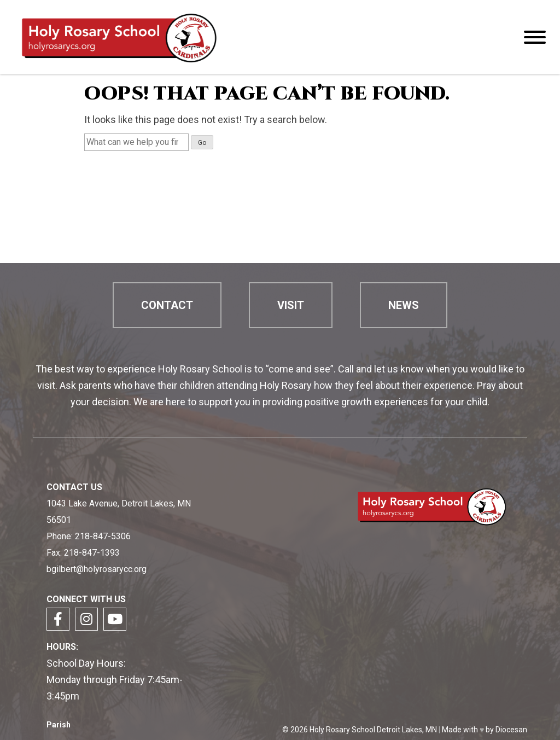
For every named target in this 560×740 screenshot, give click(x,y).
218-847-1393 (92, 553)
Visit (291, 305)
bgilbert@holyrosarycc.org (97, 569)
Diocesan (511, 730)
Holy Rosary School (342, 730)
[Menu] (535, 37)
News (404, 305)
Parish (59, 725)
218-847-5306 (103, 536)
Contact (167, 305)
